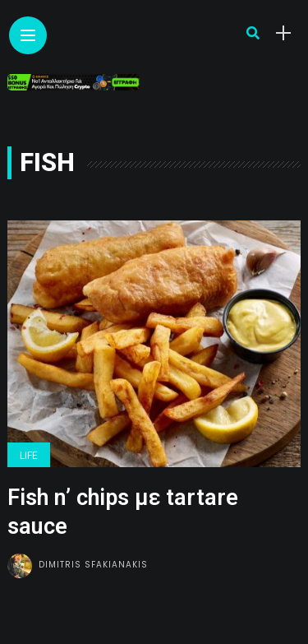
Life (29, 456)
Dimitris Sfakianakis (93, 565)
